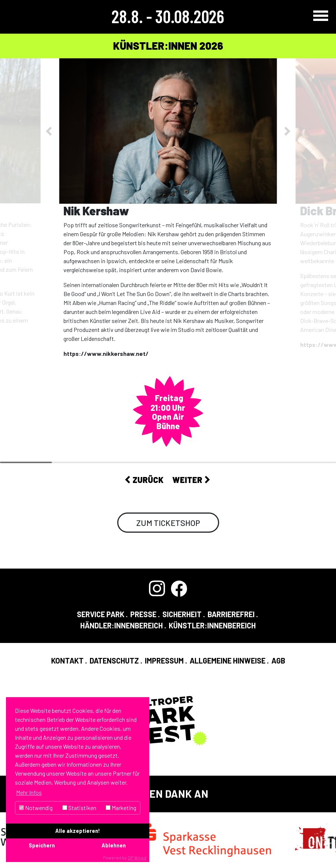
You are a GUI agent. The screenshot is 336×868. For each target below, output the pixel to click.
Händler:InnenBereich (122, 625)
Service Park (101, 614)
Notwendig (36, 808)
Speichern (42, 845)
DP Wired (137, 858)
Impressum (164, 661)
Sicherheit (182, 614)
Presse (143, 614)
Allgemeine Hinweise (228, 661)
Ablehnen (114, 845)
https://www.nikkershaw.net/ (106, 353)
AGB (278, 661)
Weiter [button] (191, 480)
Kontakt (67, 661)
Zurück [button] (144, 480)
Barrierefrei (231, 614)
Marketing (121, 808)
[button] (50, 131)
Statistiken (79, 808)
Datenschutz (114, 661)
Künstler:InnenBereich (212, 625)
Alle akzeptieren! (78, 831)
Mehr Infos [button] (29, 792)
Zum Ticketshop (168, 523)
